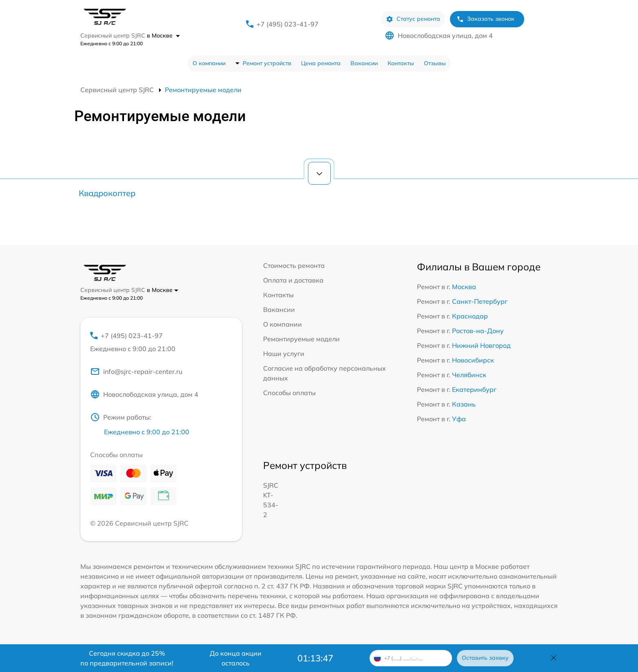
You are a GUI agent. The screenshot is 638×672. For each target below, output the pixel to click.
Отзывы (435, 63)
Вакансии (364, 63)
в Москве (163, 35)
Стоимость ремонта (294, 265)
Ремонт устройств (267, 63)
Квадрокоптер (107, 193)
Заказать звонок (485, 19)
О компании (209, 63)
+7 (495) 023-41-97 (288, 24)
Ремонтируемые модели (301, 339)
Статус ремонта (413, 19)
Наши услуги (284, 354)
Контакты (401, 63)
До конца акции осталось (236, 658)
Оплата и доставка (293, 280)
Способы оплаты (289, 393)
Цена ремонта (321, 63)
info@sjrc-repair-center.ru (136, 371)
